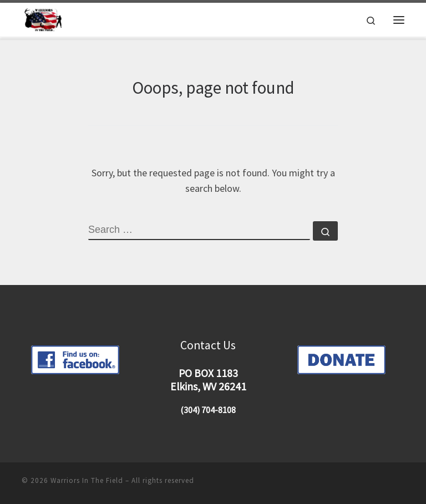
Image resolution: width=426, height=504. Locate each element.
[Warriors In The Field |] (45, 19)
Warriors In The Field (87, 480)
